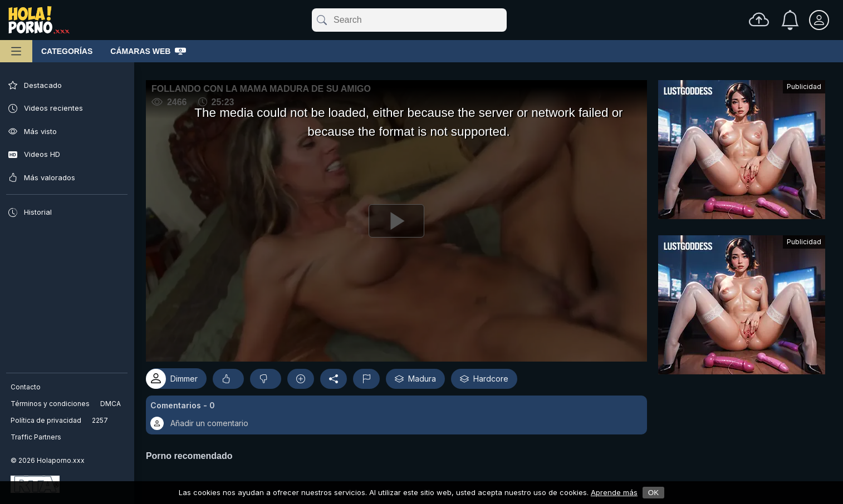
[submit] (321, 20)
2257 (101, 420)
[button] (400, 412)
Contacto (26, 387)
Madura (422, 375)
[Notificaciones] (790, 20)
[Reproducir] (400, 219)
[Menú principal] (16, 51)
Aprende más (614, 492)
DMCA (111, 404)
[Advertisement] (742, 152)
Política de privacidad (46, 420)
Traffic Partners (36, 437)
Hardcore (491, 375)
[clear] (504, 20)
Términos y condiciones (51, 404)
